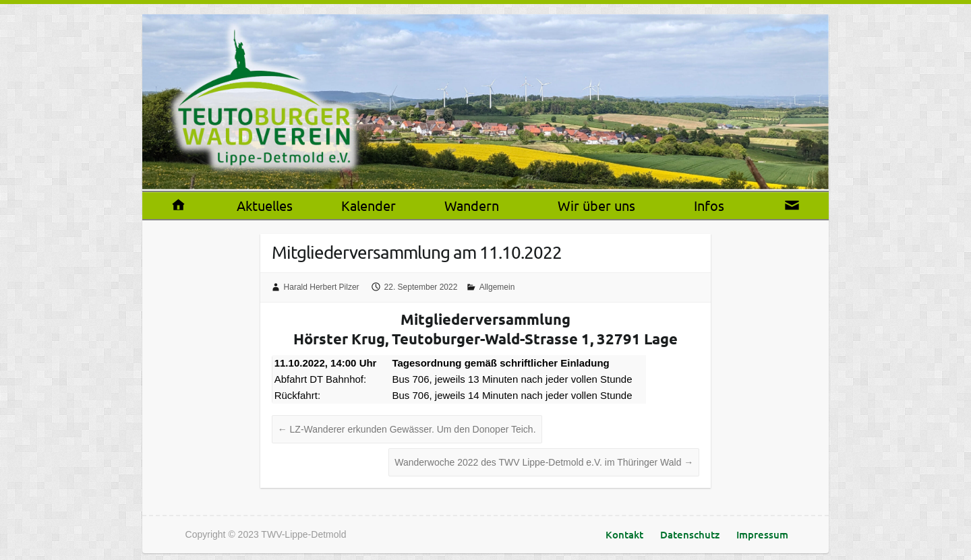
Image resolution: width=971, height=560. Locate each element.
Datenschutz (690, 534)
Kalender (369, 205)
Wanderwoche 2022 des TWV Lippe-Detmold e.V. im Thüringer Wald (544, 462)
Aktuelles (265, 205)
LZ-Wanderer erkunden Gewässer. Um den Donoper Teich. (407, 429)
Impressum (762, 534)
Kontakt (624, 534)
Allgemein (497, 287)
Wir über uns (596, 205)
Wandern (472, 205)
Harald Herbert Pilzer (322, 287)
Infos (709, 205)
